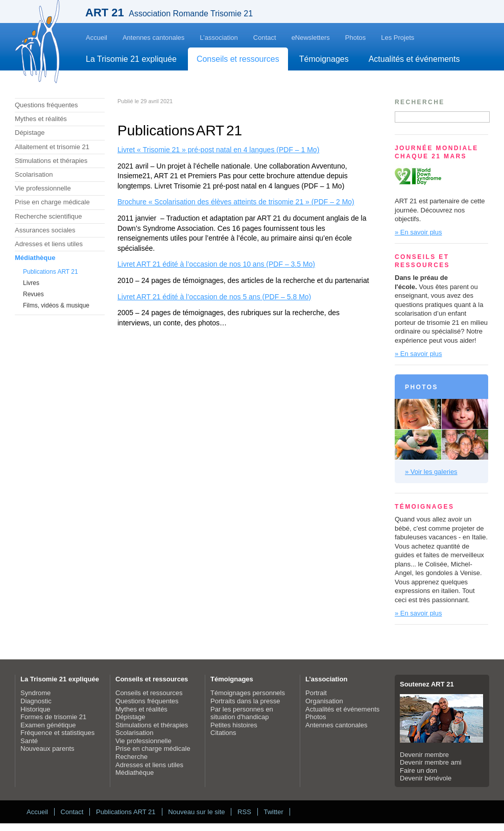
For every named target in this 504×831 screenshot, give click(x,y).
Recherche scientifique (49, 216)
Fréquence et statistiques (57, 733)
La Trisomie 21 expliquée (131, 59)
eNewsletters (311, 38)
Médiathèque (35, 258)
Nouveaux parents (47, 749)
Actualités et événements (414, 59)
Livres (31, 283)
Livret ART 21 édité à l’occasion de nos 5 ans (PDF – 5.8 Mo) (214, 297)
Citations (223, 733)
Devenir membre (424, 755)
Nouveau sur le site (196, 812)
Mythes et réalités (41, 119)
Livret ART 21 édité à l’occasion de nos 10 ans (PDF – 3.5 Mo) (216, 264)
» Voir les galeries (431, 472)
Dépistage (30, 133)
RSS (244, 812)
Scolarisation (34, 174)
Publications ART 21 (51, 272)
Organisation (324, 701)
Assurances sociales (45, 230)
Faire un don (418, 770)
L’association (219, 38)
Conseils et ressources (238, 59)
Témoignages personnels (248, 693)
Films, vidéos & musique (56, 305)
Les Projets (398, 38)
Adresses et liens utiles (49, 244)
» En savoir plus (418, 232)
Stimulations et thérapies (51, 161)
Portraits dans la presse (245, 701)
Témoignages (324, 59)
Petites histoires (234, 725)
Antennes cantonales (153, 38)
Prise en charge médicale (52, 202)
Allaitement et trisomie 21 (52, 147)
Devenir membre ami (431, 762)
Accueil (97, 38)
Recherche (131, 757)
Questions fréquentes (46, 105)
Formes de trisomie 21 (53, 717)
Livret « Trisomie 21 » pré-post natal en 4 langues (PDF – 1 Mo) (218, 150)
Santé (29, 741)
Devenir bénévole (426, 778)
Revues (33, 294)
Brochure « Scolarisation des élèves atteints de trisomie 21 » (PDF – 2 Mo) (236, 202)
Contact (265, 38)
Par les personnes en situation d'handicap (242, 713)
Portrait (316, 693)
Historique (35, 709)
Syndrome (35, 693)
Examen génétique (48, 725)
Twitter (273, 812)
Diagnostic (36, 701)
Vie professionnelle (43, 188)
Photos (355, 38)
